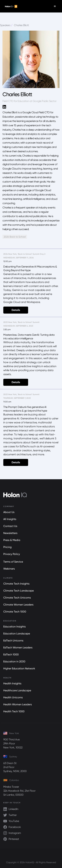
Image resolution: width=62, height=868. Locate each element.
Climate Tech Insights (16, 584)
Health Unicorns (13, 697)
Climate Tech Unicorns (17, 598)
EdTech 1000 (11, 654)
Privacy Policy (12, 554)
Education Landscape (17, 634)
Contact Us (10, 526)
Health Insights (12, 683)
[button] (55, 6)
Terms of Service (13, 562)
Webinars (9, 569)
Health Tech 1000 (14, 711)
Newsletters (10, 533)
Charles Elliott (21, 25)
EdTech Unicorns (13, 641)
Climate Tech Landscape (19, 591)
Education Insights (14, 627)
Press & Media (12, 540)
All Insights (10, 519)
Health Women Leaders (18, 704)
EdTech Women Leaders (18, 648)
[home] (10, 6)
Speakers (5, 25)
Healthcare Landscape (17, 690)
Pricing (7, 547)
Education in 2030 (14, 661)
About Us (9, 512)
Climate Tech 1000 (15, 612)
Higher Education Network (19, 668)
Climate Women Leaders (18, 605)
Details (16, 310)
